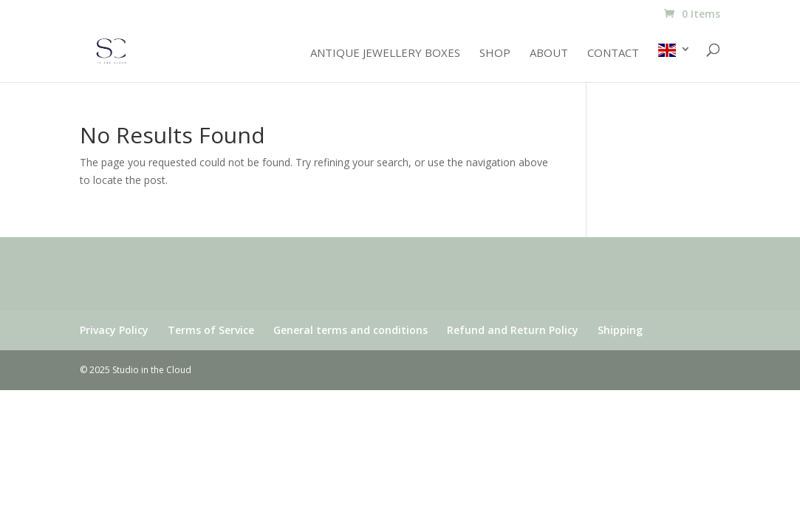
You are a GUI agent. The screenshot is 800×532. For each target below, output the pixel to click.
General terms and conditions (351, 330)
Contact (613, 54)
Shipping (620, 330)
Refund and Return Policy (513, 330)
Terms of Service (211, 330)
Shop (495, 54)
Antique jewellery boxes (385, 54)
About (549, 54)
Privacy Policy (114, 330)
